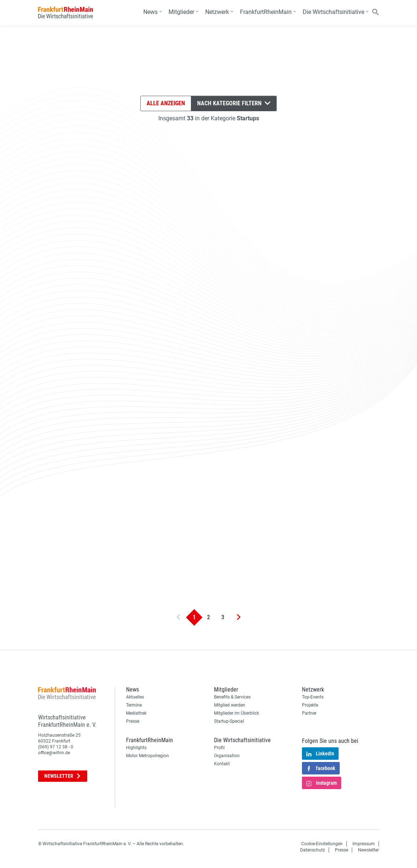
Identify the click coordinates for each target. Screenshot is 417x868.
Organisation (227, 756)
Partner (309, 713)
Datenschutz (313, 850)
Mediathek (136, 713)
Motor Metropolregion (147, 756)
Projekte (310, 705)
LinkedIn (320, 754)
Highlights (136, 748)
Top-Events (313, 697)
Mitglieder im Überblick (237, 713)
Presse (133, 721)
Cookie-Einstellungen (322, 844)
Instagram (322, 784)
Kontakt (222, 764)
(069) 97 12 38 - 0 (56, 747)
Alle (166, 103)
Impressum (364, 844)
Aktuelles (135, 697)
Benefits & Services (232, 697)
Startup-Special (229, 721)
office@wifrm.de (54, 753)
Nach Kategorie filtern (234, 103)
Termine (134, 705)
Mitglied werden (230, 705)
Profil (219, 748)
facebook (321, 769)
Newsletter (63, 776)
